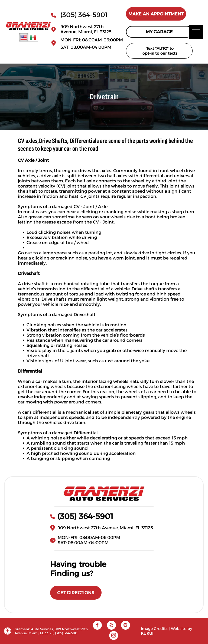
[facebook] (97, 626)
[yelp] (111, 626)
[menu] (196, 32)
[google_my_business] (126, 626)
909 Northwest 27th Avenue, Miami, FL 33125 (86, 29)
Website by (181, 629)
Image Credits (154, 629)
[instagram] (114, 636)
